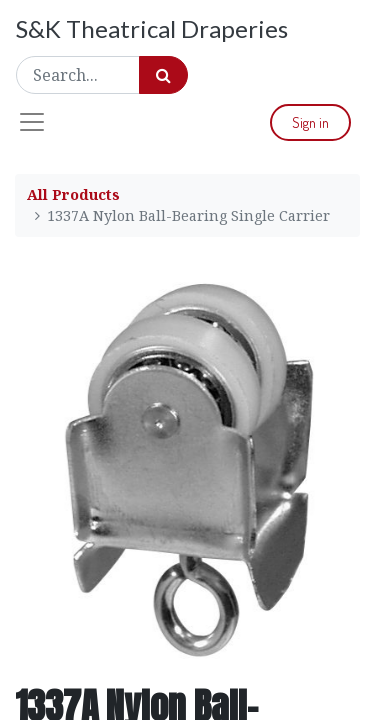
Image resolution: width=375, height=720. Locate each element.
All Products (73, 194)
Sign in (310, 122)
